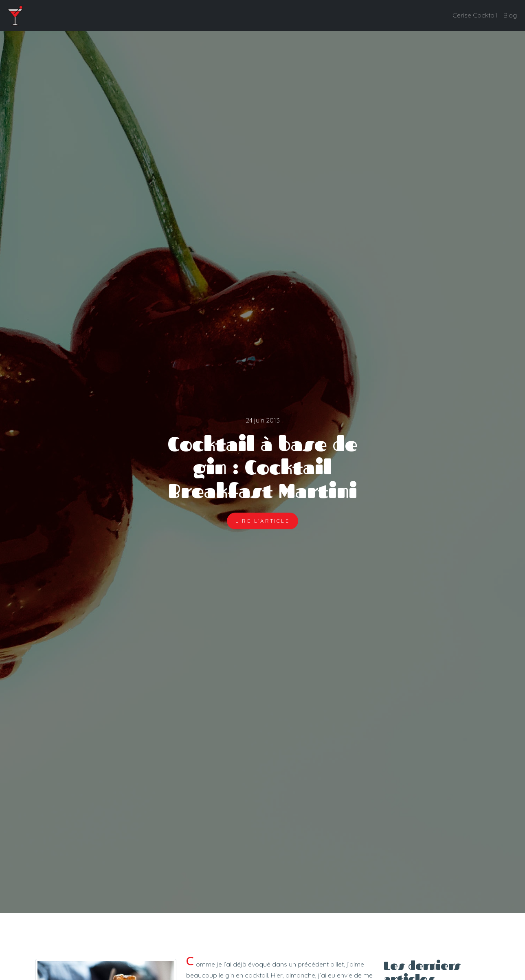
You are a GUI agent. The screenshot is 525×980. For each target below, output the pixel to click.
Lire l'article (262, 521)
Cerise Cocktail (475, 15)
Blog (510, 15)
